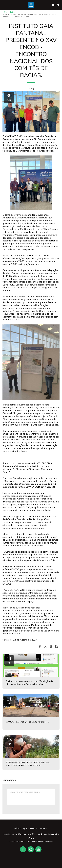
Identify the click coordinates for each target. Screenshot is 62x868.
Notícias (13, 12)
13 (9, 741)
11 (9, 660)
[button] (4, 5)
